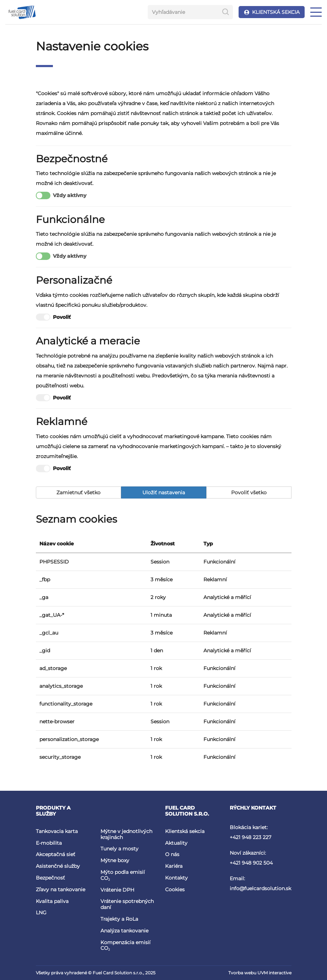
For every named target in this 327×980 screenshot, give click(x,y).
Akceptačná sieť (56, 854)
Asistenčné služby (58, 866)
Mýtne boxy (115, 860)
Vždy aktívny (61, 195)
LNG (41, 913)
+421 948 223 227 (250, 837)
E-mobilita (49, 843)
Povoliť (53, 317)
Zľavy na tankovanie (61, 889)
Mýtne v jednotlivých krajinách (126, 834)
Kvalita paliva (52, 901)
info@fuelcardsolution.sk (260, 888)
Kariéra (174, 866)
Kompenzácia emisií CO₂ (126, 945)
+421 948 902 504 (251, 863)
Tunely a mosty (119, 849)
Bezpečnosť (50, 878)
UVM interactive (274, 973)
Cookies (175, 889)
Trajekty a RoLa (119, 919)
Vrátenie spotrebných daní (127, 904)
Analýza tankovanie (124, 931)
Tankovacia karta (57, 831)
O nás (172, 854)
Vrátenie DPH (117, 890)
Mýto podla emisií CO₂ (123, 875)
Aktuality (176, 843)
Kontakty (176, 878)
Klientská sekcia (185, 831)
